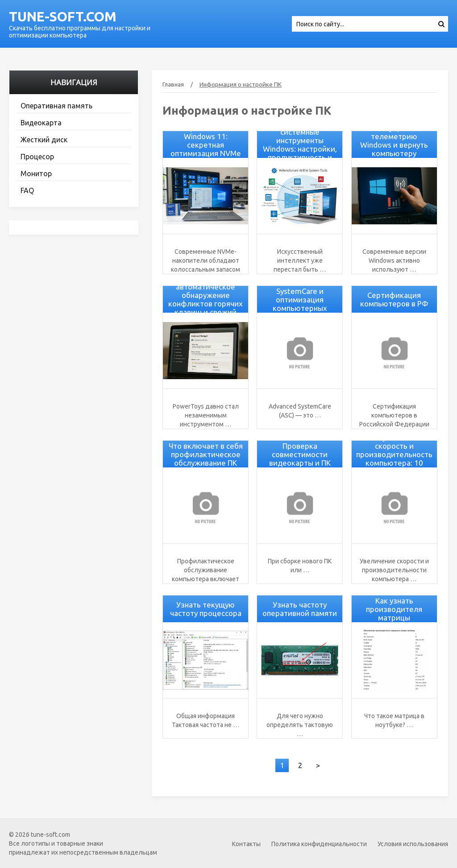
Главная (173, 84)
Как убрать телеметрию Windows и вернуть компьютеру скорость (394, 145)
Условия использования (413, 844)
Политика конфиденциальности (319, 844)
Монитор (36, 174)
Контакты (246, 844)
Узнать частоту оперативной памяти (300, 609)
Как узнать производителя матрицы (394, 609)
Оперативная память (56, 106)
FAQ (27, 190)
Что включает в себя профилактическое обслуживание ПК (206, 454)
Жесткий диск (44, 140)
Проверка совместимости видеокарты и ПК (300, 454)
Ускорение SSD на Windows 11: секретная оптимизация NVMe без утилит (206, 145)
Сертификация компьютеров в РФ (394, 299)
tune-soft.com (63, 17)
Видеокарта (41, 123)
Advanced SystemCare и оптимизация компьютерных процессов (300, 299)
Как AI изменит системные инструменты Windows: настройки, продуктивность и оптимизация (300, 145)
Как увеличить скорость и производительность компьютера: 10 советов (394, 454)
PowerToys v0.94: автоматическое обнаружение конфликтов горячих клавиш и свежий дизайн (206, 299)
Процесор (37, 157)
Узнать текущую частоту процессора (206, 609)
